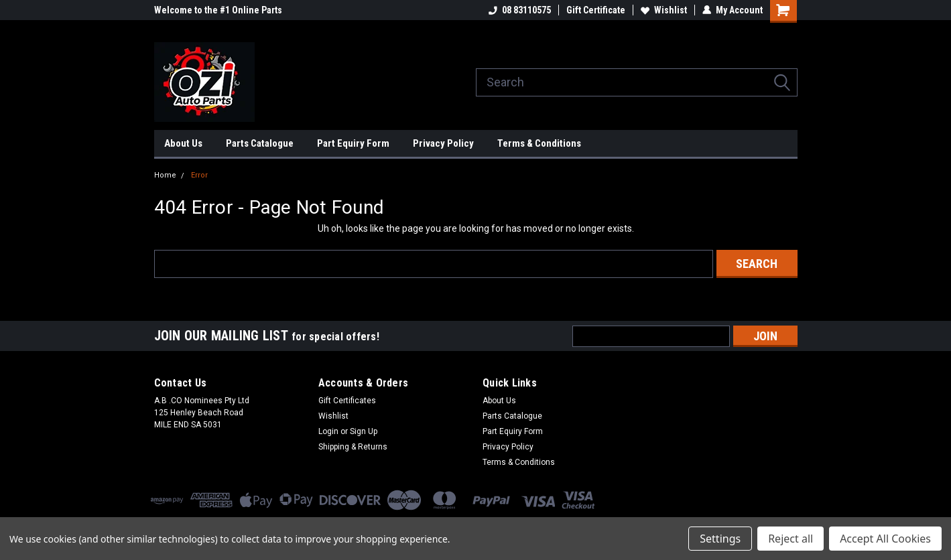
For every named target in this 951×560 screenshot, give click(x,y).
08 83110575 (520, 10)
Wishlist (664, 10)
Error (199, 175)
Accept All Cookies (885, 539)
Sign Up (364, 431)
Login (328, 431)
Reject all (790, 539)
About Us (183, 143)
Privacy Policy (443, 143)
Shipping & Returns (353, 447)
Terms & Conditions (539, 143)
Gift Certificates (347, 401)
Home (165, 175)
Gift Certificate (596, 10)
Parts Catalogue (260, 143)
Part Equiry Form (353, 143)
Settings (720, 539)
